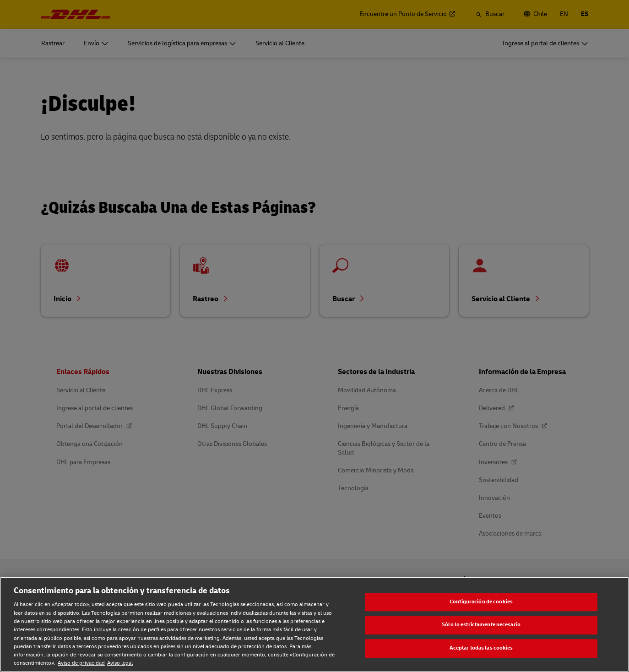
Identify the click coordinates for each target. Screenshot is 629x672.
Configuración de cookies (481, 602)
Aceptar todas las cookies (481, 648)
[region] (314, 624)
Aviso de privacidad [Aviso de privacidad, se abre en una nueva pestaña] (81, 663)
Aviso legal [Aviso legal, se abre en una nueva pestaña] (120, 663)
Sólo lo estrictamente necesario (481, 625)
